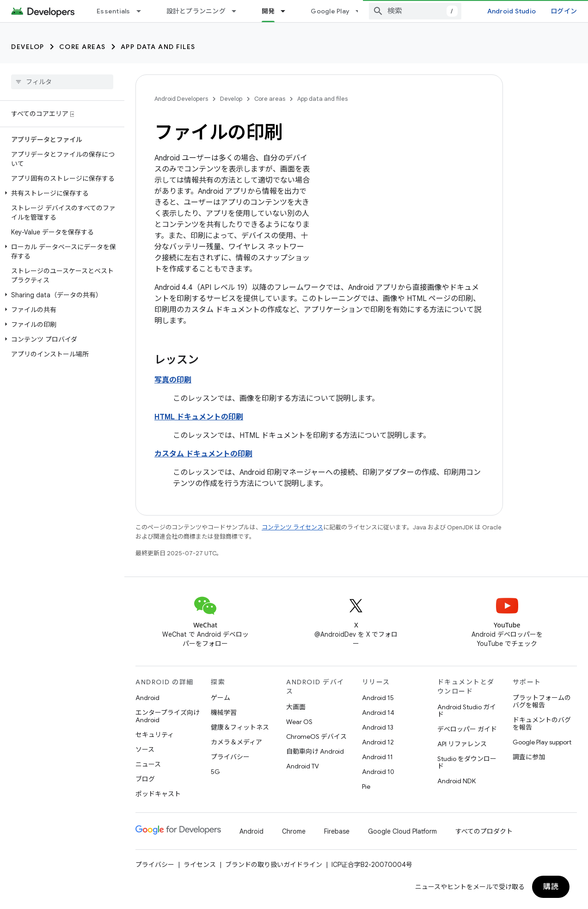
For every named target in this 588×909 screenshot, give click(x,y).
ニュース (148, 764)
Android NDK (456, 781)
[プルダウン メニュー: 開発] (287, 11)
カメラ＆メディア (236, 742)
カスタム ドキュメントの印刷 (203, 454)
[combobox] (415, 11)
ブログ (145, 779)
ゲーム (220, 698)
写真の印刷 (173, 380)
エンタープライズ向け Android (168, 716)
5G (215, 772)
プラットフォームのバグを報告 (542, 701)
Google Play (330, 11)
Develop (28, 47)
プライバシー (230, 757)
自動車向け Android (315, 751)
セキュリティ (155, 735)
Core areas (83, 47)
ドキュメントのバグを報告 (542, 724)
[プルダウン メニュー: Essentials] (143, 11)
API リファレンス (462, 744)
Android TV (303, 766)
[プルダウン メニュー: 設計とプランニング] (238, 11)
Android (147, 698)
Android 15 (378, 698)
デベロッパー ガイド (467, 729)
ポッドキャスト (158, 794)
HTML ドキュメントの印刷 (199, 417)
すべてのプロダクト (484, 831)
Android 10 (378, 772)
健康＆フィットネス (240, 727)
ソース (145, 749)
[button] (60, 193)
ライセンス (200, 865)
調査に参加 (529, 757)
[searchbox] (62, 82)
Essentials (113, 11)
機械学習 (224, 712)
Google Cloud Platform (402, 831)
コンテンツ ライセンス (292, 527)
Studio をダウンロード (467, 762)
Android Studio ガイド (467, 711)
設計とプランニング (196, 11)
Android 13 (378, 727)
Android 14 (378, 712)
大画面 (296, 707)
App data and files (158, 47)
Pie (366, 786)
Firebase (337, 831)
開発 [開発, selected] (268, 11)
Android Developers (181, 99)
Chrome (294, 831)
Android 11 (377, 757)
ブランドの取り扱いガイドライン (274, 865)
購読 (551, 887)
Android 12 (378, 742)
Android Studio (512, 11)
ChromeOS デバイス (316, 737)
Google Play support (542, 742)
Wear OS (299, 722)
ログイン (564, 11)
